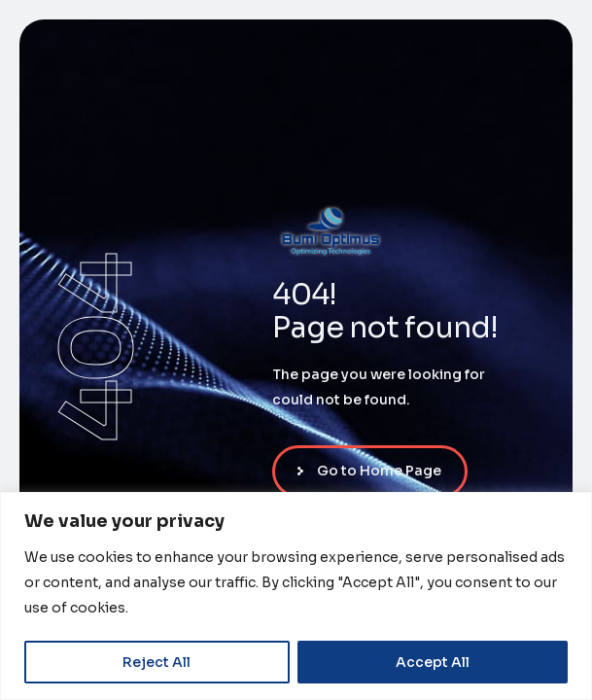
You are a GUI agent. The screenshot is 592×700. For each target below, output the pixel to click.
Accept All (433, 662)
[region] (296, 596)
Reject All (157, 662)
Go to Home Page (379, 471)
